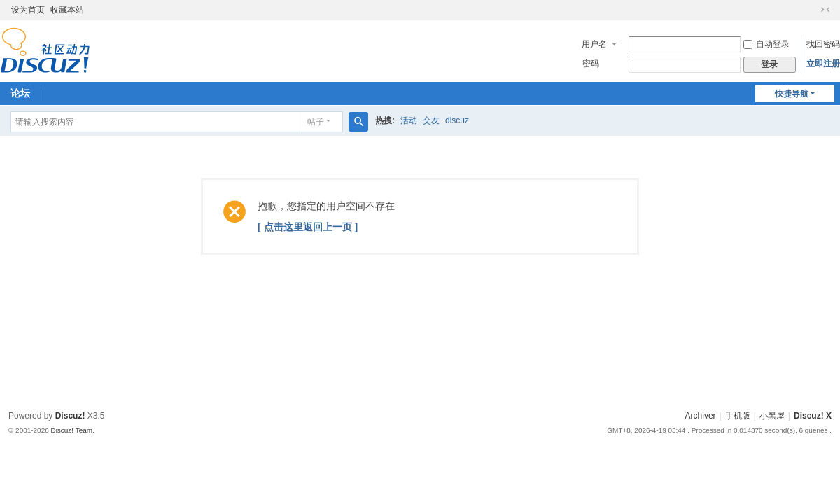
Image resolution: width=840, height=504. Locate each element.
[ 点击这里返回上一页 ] (308, 227)
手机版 (738, 416)
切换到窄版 (825, 10)
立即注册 (823, 64)
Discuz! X (813, 416)
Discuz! (70, 416)
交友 (431, 120)
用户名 (594, 44)
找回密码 (823, 44)
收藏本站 (67, 10)
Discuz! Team (71, 430)
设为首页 (28, 10)
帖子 (316, 122)
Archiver (701, 416)
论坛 (20, 93)
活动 (409, 120)
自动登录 (766, 44)
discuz (457, 120)
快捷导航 (792, 94)
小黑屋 (772, 416)
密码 (591, 64)
